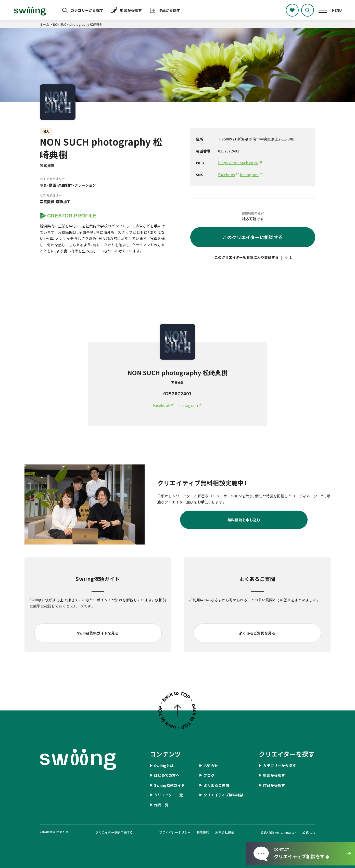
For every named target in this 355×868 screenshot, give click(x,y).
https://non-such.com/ (238, 163)
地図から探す (131, 10)
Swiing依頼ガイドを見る (98, 633)
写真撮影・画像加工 (55, 202)
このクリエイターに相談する (253, 237)
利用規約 (203, 832)
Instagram (249, 175)
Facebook (227, 175)
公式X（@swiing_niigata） (278, 832)
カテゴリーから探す (87, 10)
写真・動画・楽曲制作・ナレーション (68, 185)
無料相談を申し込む (244, 520)
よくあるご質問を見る (257, 633)
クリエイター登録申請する (114, 832)
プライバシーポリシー (175, 832)
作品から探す (169, 10)
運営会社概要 (225, 832)
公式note (309, 832)
